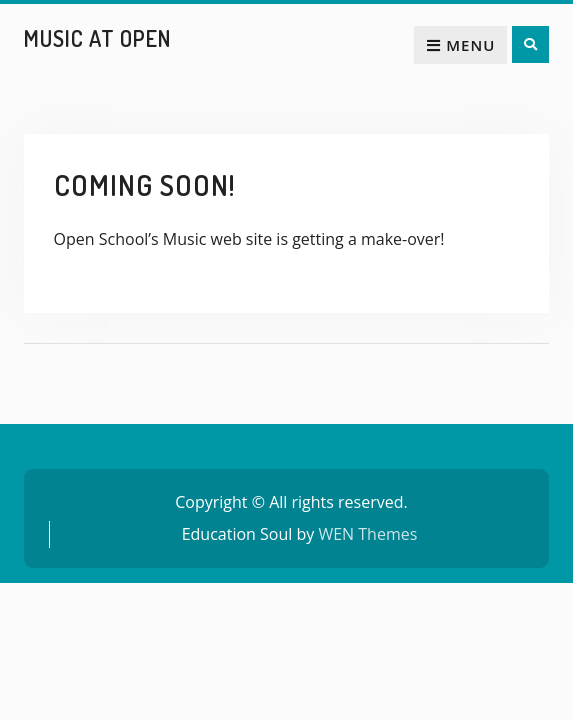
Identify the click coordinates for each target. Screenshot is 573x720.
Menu (460, 45)
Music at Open (97, 38)
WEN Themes (367, 534)
